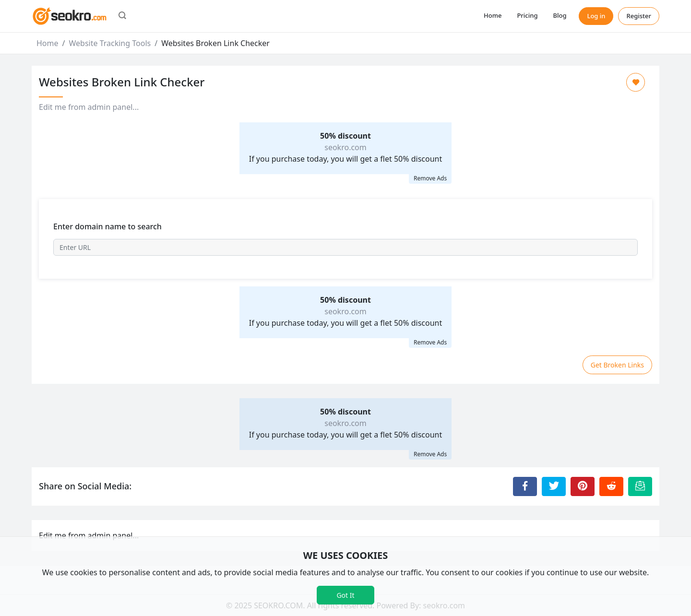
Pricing (527, 15)
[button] (122, 16)
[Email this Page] (640, 486)
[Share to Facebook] (525, 486)
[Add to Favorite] (636, 82)
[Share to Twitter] (554, 486)
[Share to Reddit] (611, 486)
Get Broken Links (617, 365)
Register (639, 16)
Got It (345, 595)
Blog (560, 15)
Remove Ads (430, 178)
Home (493, 15)
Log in (596, 16)
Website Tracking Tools (110, 43)
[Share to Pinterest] (583, 486)
